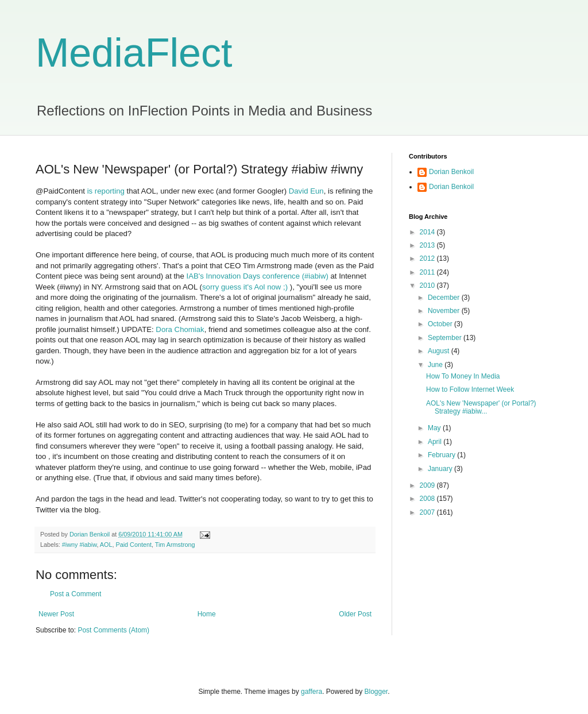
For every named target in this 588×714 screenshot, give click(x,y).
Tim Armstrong (175, 545)
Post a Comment (76, 594)
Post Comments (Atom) (113, 630)
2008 (428, 499)
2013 (428, 245)
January (441, 469)
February (442, 455)
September (446, 338)
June (436, 365)
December (445, 298)
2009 (428, 485)
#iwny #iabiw (80, 545)
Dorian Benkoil (451, 172)
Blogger (376, 692)
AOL (106, 545)
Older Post (355, 614)
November (445, 311)
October (441, 324)
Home (207, 614)
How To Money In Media (463, 376)
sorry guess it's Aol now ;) (245, 287)
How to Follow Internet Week (470, 389)
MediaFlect (134, 53)
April (436, 442)
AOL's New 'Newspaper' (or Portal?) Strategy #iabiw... (481, 407)
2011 (428, 272)
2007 (428, 512)
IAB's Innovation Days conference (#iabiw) (257, 276)
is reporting (107, 191)
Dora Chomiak (180, 329)
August (440, 351)
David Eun (306, 191)
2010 (428, 285)
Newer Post (56, 614)
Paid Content (133, 545)
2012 (428, 258)
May (435, 428)
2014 (428, 232)
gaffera (312, 692)
